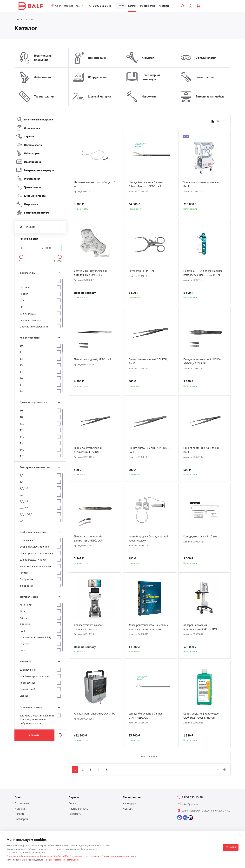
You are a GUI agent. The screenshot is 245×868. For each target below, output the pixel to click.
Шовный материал (100, 96)
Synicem (24, 644)
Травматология (44, 96)
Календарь (129, 803)
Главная (19, 20)
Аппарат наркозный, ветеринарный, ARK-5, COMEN (203, 627)
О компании (22, 803)
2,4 (22, 521)
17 (21, 385)
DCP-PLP (25, 287)
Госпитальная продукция (43, 58)
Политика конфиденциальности (23, 856)
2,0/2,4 (24, 501)
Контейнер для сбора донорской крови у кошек (146, 539)
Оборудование (98, 77)
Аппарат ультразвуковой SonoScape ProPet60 (90, 627)
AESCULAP (26, 605)
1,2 (22, 475)
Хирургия (148, 58)
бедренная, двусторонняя (35, 547)
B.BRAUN (25, 624)
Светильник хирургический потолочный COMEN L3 (92, 273)
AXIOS (23, 618)
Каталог (132, 6)
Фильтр (40, 227)
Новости (20, 814)
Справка (74, 797)
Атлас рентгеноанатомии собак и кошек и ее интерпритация (149, 627)
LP (21, 307)
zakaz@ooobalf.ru (192, 804)
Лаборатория (43, 77)
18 (21, 391)
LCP (22, 300)
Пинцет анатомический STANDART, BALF (144, 450)
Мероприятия (148, 6)
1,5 (22, 482)
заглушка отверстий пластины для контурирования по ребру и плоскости (37, 719)
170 (22, 456)
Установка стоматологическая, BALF (203, 184)
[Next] (225, 770)
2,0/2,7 (24, 508)
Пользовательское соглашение (85, 856)
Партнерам (21, 819)
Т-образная (26, 586)
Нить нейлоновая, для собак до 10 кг (94, 184)
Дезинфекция (97, 58)
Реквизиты (75, 814)
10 (21, 346)
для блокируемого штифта (35, 676)
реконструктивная (30, 320)
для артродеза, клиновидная (36, 553)
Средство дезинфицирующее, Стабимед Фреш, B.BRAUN (203, 716)
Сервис (121, 6)
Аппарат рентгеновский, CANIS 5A (94, 716)
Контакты (164, 6)
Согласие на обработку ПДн (54, 856)
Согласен (231, 847)
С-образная (26, 579)
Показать (34, 735)
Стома (23, 650)
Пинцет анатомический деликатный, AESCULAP (89, 539)
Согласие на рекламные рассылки (119, 856)
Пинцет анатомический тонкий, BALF (204, 450)
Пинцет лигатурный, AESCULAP (94, 359)
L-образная (26, 540)
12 (21, 359)
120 (22, 424)
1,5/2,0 (24, 488)
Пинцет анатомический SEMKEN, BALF (144, 362)
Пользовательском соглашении (63, 860)
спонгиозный (27, 689)
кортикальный (28, 683)
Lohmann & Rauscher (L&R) (35, 637)
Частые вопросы (79, 809)
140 (22, 437)
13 (21, 365)
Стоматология (205, 77)
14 (21, 372)
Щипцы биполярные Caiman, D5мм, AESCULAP (147, 716)
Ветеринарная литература (151, 77)
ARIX (23, 611)
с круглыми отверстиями (34, 326)
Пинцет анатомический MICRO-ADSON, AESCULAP (204, 362)
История (20, 809)
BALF (23, 631)
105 (22, 417)
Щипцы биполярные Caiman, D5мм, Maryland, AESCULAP (147, 184)
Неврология (149, 96)
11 (21, 352)
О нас (18, 797)
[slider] (21, 257)
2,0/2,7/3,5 (26, 514)
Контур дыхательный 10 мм (202, 537)
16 (21, 378)
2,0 (22, 495)
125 (22, 430)
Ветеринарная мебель (210, 96)
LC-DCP (24, 294)
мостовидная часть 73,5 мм (35, 566)
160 (22, 450)
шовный (25, 696)
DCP (22, 281)
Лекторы (128, 809)
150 (22, 443)
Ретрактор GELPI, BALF (143, 271)
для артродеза (28, 313)
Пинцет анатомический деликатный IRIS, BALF (89, 450)
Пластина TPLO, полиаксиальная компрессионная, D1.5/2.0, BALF (204, 275)
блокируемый (28, 670)
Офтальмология (206, 58)
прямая (24, 573)
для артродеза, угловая (33, 560)
